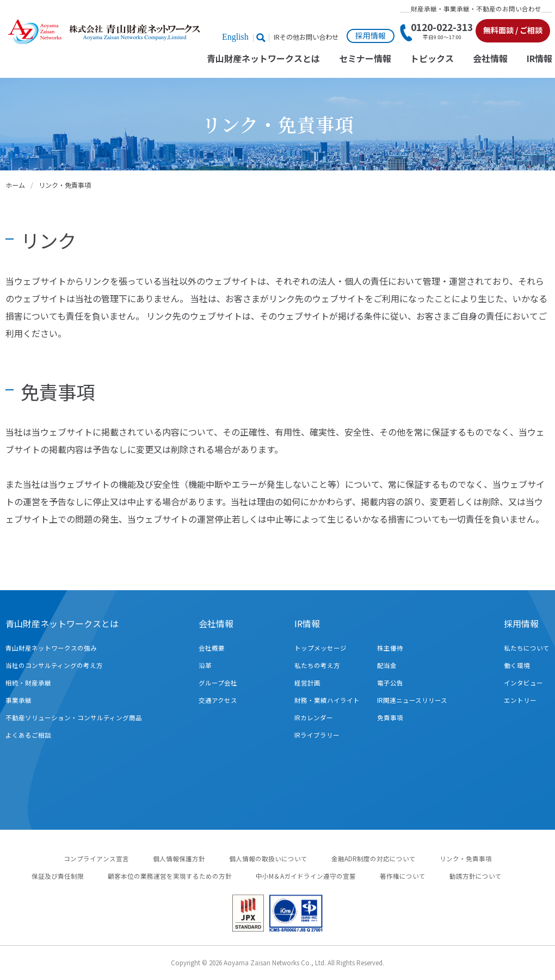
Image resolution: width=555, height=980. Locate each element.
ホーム (15, 185)
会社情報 (490, 59)
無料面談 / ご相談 (513, 30)
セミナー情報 (365, 59)
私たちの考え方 (317, 665)
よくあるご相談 (28, 735)
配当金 (387, 665)
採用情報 (371, 35)
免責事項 (390, 718)
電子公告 (390, 683)
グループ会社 (218, 683)
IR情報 (539, 59)
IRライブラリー (317, 735)
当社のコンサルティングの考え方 (54, 665)
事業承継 (18, 700)
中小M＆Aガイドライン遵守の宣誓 (306, 876)
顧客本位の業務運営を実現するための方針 (170, 876)
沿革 (205, 665)
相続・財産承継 (28, 683)
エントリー (520, 700)
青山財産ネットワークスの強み (51, 648)
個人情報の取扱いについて (268, 859)
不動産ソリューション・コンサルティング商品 (74, 718)
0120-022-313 (442, 31)
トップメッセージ (320, 648)
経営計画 (307, 683)
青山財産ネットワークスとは (263, 59)
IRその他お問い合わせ (306, 37)
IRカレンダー (314, 718)
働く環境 (517, 665)
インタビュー (523, 683)
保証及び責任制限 (58, 876)
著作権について (403, 876)
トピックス (432, 59)
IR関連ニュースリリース (412, 700)
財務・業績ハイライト (327, 700)
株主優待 (390, 648)
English (235, 37)
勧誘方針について (476, 876)
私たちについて (527, 648)
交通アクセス (218, 700)
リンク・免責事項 (466, 859)
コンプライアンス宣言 (96, 859)
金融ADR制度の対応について (374, 859)
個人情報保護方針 (179, 859)
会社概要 (212, 648)
